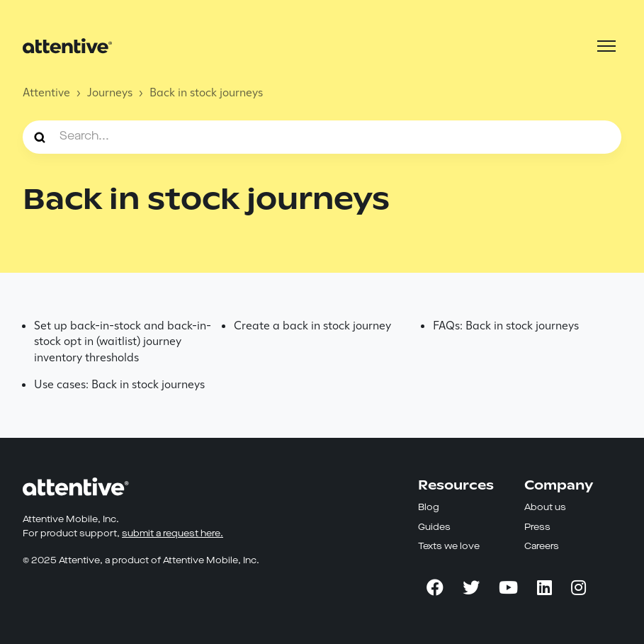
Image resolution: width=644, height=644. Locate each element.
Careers (542, 547)
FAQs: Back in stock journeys (506, 326)
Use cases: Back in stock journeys (119, 384)
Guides (434, 527)
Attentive (46, 92)
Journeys (110, 92)
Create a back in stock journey (312, 326)
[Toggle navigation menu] (606, 46)
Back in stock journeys (206, 92)
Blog (429, 508)
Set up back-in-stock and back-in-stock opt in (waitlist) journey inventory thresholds (123, 341)
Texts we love (449, 547)
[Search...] (322, 137)
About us (545, 508)
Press (537, 527)
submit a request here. (173, 534)
